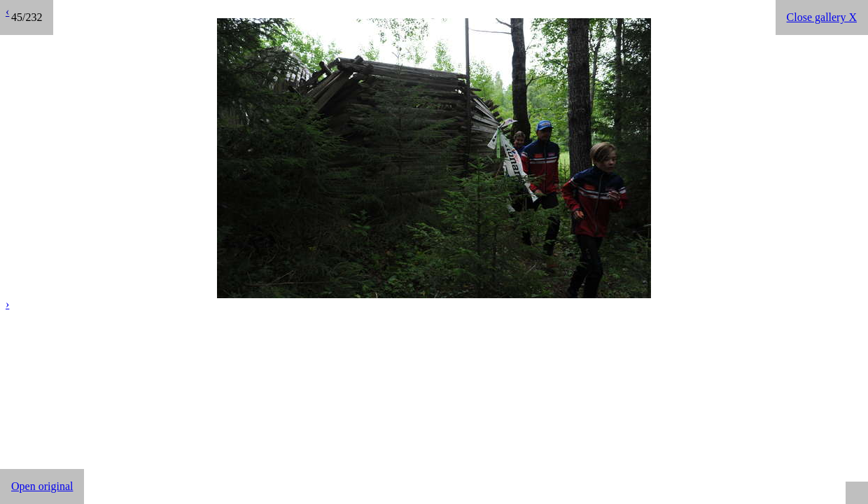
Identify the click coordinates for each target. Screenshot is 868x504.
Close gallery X (822, 17)
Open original (42, 486)
